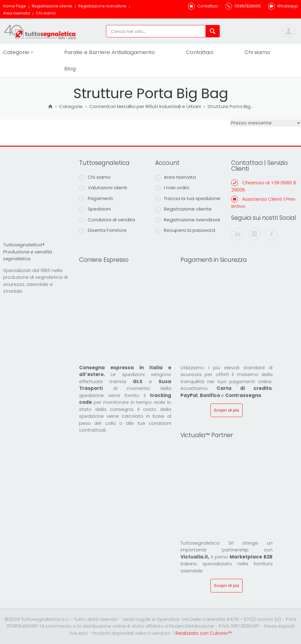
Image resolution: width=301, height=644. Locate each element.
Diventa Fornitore (103, 230)
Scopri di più (227, 410)
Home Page (15, 6)
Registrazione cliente (52, 6)
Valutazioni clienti (103, 188)
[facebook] (271, 234)
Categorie (18, 52)
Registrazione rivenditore (102, 6)
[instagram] (254, 234)
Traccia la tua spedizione (188, 199)
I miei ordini (172, 188)
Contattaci (200, 52)
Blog (70, 69)
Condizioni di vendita (107, 220)
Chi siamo (46, 13)
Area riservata (17, 13)
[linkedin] (237, 234)
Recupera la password (185, 230)
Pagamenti (96, 199)
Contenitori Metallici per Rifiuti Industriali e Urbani (145, 107)
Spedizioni (95, 209)
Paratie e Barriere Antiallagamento (110, 52)
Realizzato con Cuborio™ (203, 633)
